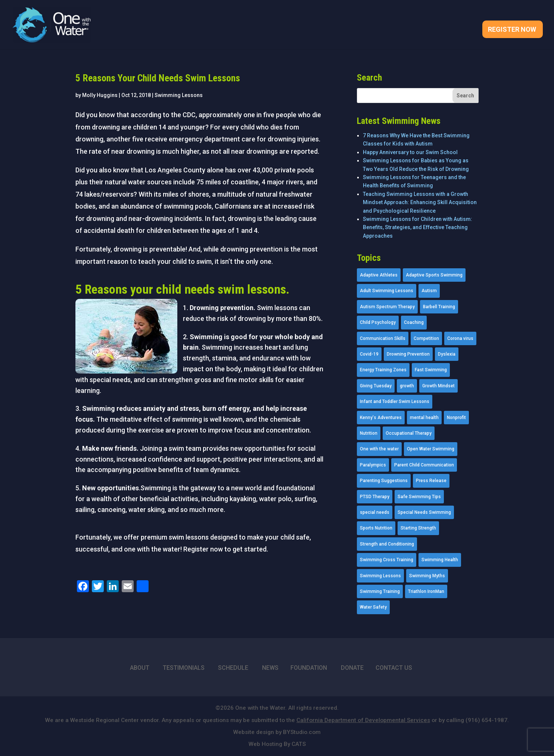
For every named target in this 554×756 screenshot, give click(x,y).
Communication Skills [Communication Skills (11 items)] (383, 338)
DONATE (352, 668)
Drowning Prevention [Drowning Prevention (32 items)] (408, 354)
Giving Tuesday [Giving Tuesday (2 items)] (376, 386)
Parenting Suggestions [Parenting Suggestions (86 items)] (384, 481)
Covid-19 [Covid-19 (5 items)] (369, 354)
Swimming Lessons (179, 95)
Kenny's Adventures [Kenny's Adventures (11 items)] (381, 418)
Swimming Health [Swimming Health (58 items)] (440, 560)
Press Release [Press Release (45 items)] (431, 481)
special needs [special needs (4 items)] (375, 512)
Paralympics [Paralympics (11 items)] (373, 465)
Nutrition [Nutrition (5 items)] (369, 433)
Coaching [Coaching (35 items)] (414, 322)
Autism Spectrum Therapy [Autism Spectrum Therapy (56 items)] (387, 307)
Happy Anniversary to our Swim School (410, 152)
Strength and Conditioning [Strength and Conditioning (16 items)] (387, 544)
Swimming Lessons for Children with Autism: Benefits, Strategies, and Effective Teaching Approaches (418, 227)
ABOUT (140, 668)
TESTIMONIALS (184, 668)
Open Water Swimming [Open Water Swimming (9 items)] (431, 449)
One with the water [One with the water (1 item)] (379, 449)
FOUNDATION (309, 668)
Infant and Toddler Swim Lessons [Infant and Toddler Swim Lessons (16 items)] (395, 402)
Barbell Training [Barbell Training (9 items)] (439, 307)
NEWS (270, 668)
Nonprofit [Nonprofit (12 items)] (456, 418)
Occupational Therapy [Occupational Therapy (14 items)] (409, 433)
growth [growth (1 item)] (407, 386)
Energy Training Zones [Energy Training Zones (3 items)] (383, 370)
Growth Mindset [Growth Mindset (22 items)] (438, 386)
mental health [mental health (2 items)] (424, 418)
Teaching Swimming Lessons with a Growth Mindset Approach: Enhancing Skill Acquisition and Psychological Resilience (420, 202)
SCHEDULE (233, 668)
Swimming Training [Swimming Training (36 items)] (380, 591)
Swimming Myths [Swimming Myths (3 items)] (427, 576)
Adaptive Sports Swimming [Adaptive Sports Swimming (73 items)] (434, 275)
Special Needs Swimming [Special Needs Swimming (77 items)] (424, 512)
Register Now (512, 30)
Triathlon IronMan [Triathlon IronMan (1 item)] (426, 591)
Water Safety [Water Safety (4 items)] (373, 607)
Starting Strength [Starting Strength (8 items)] (418, 528)
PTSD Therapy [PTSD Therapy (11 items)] (375, 497)
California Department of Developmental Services (363, 720)
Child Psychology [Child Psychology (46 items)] (378, 322)
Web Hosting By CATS (277, 744)
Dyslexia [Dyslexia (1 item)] (447, 354)
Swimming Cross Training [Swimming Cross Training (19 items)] (387, 560)
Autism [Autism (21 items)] (429, 291)
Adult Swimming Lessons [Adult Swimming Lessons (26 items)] (387, 291)
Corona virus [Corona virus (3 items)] (460, 338)
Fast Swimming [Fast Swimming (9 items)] (431, 370)
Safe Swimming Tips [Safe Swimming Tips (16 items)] (419, 497)
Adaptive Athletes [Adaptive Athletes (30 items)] (379, 275)
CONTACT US (394, 668)
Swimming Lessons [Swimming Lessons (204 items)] (380, 576)
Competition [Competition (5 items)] (426, 338)
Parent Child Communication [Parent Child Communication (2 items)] (424, 465)
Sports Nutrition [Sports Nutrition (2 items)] (376, 528)
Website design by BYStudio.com (277, 732)
